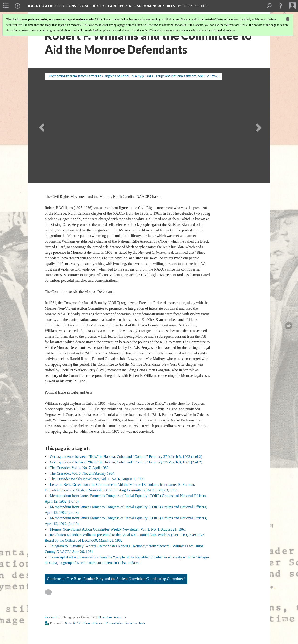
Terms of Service (94, 623)
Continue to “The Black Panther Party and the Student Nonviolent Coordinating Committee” (116, 579)
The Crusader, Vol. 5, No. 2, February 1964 (82, 473)
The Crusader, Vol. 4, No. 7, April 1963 (79, 468)
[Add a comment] (50, 593)
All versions (105, 617)
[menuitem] (6, 6)
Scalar (69, 623)
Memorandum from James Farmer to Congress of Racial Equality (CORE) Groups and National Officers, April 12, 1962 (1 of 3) (139, 76)
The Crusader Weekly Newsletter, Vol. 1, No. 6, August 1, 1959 (97, 479)
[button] (281, 6)
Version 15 (51, 617)
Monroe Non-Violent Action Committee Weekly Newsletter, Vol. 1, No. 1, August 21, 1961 (118, 529)
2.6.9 (77, 623)
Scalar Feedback (135, 623)
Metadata (120, 617)
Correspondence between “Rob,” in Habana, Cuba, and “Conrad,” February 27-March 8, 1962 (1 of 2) (126, 457)
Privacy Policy (114, 623)
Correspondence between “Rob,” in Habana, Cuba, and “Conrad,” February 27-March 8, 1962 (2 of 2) (126, 462)
